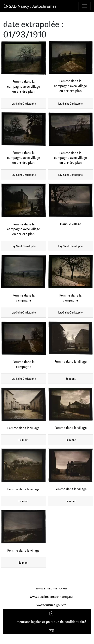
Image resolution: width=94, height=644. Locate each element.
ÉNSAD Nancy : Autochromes (30, 6)
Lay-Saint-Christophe (24, 103)
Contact (52, 630)
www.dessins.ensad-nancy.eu (51, 596)
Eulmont (71, 379)
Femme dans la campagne (24, 298)
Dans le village (71, 224)
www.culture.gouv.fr (51, 605)
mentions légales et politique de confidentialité (51, 622)
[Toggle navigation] (85, 6)
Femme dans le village (71, 361)
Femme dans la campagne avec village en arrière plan (24, 86)
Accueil (52, 613)
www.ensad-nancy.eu (51, 588)
